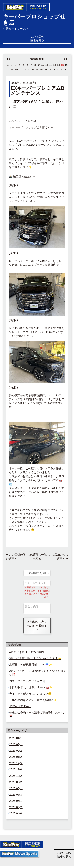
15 (62, 65)
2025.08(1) (16, 788)
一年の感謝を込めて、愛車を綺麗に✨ (33, 700)
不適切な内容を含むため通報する (37, 626)
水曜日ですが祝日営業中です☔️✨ (31, 665)
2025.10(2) (16, 776)
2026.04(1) (16, 738)
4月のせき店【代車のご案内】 (28, 652)
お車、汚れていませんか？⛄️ (28, 681)
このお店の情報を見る (37, 38)
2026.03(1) (16, 744)
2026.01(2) (16, 757)
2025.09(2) (16, 782)
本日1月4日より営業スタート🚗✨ (31, 687)
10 (43, 65)
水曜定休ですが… (20, 706)
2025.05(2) (16, 807)
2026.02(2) (16, 751)
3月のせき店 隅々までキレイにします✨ (35, 658)
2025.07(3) (16, 795)
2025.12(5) (16, 763)
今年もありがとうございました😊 (30, 694)
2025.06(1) (16, 801)
